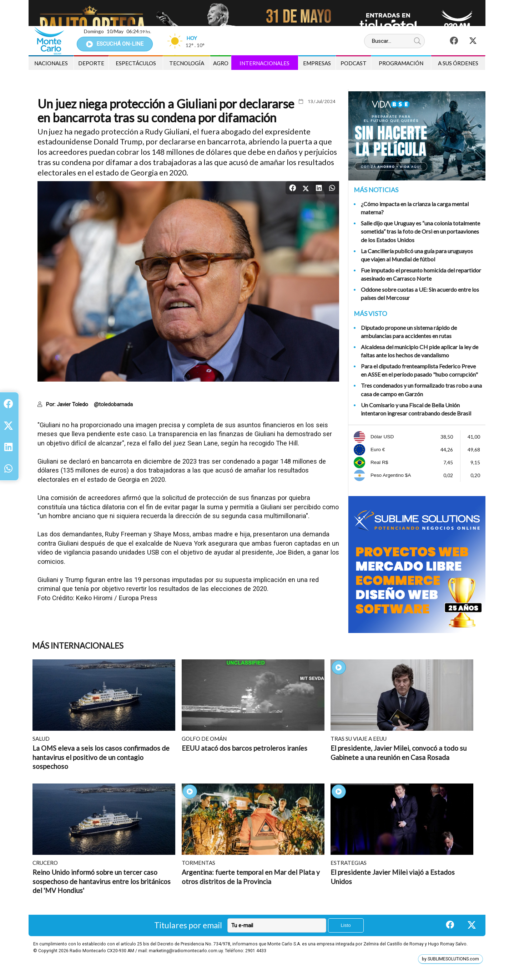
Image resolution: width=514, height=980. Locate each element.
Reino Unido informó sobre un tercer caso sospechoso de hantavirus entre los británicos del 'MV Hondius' (102, 881)
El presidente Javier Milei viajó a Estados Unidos (393, 877)
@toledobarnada (113, 404)
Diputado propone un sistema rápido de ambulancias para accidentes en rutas (409, 332)
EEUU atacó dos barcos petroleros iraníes (245, 748)
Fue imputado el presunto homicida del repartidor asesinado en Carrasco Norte (421, 274)
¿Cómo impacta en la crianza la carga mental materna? (415, 208)
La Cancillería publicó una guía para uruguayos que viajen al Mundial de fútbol (417, 255)
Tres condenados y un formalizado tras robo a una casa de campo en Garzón (421, 389)
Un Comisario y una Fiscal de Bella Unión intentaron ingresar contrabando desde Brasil (416, 409)
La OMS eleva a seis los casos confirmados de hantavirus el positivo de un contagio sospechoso (101, 757)
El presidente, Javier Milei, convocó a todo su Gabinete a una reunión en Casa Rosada (399, 753)
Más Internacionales (78, 646)
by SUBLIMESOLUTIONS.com (450, 959)
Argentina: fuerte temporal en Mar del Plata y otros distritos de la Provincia (251, 877)
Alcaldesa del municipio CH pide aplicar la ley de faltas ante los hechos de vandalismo (420, 351)
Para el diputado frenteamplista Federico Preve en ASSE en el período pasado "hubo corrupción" (419, 370)
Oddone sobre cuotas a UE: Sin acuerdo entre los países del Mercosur (420, 294)
